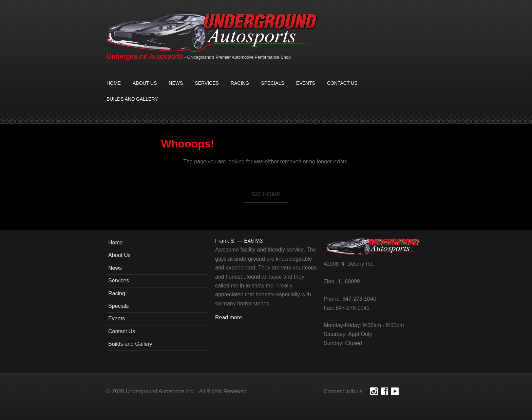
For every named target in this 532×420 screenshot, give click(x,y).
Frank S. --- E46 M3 (239, 241)
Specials (272, 83)
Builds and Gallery (132, 99)
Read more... (231, 317)
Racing (240, 83)
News (176, 83)
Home (114, 83)
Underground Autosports (145, 56)
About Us (145, 83)
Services (207, 83)
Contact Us (342, 83)
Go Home (266, 194)
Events (306, 83)
